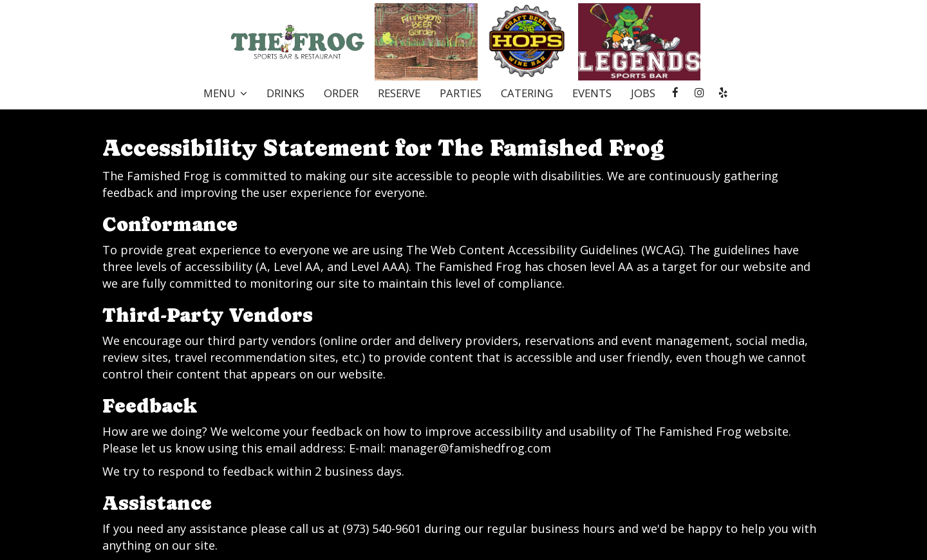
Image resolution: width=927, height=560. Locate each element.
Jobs (643, 93)
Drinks (286, 93)
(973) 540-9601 (382, 528)
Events (592, 93)
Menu (225, 93)
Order (341, 93)
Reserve (399, 93)
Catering (527, 93)
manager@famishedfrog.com (470, 448)
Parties (461, 93)
